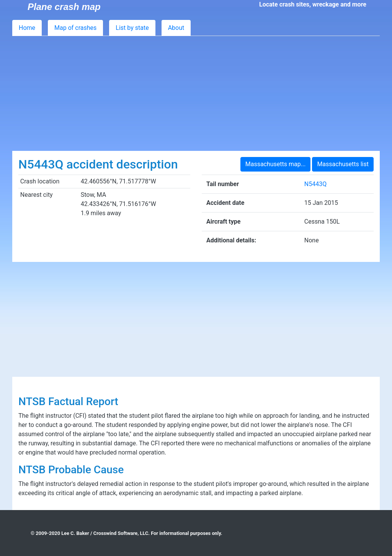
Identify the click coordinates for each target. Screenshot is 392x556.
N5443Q (315, 184)
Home (27, 28)
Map (75, 28)
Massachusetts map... (276, 164)
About (176, 28)
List (132, 28)
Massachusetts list (343, 164)
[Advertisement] (196, 93)
